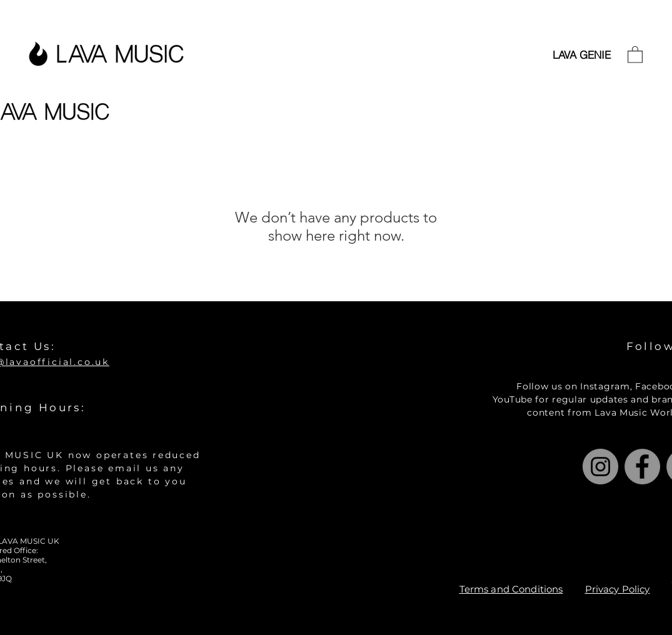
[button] (635, 54)
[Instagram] (600, 467)
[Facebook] (642, 467)
